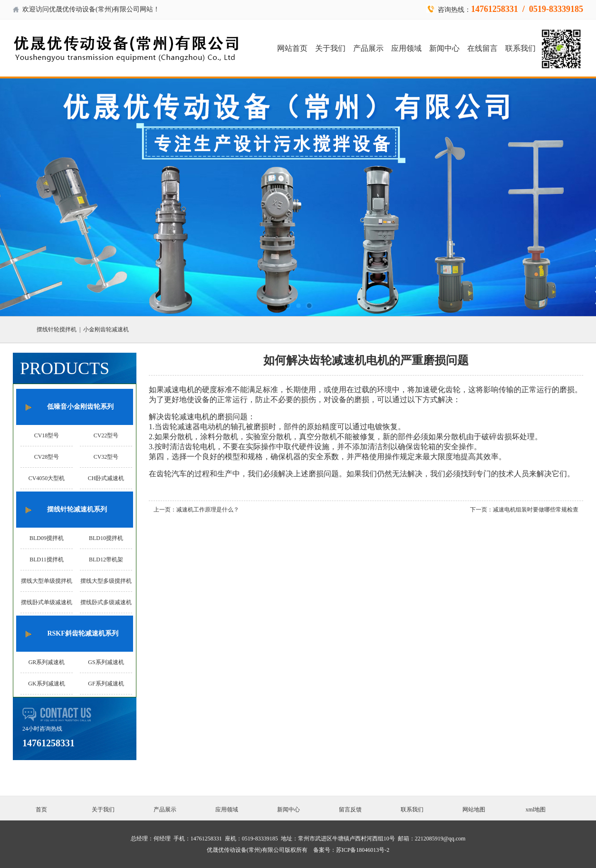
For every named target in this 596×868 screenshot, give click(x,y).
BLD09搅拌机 (47, 538)
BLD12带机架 (106, 559)
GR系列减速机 (47, 662)
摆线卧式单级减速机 (47, 602)
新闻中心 (444, 48)
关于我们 (330, 48)
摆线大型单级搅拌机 (47, 581)
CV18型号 (47, 435)
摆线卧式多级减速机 (106, 602)
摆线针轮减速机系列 (77, 509)
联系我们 (520, 48)
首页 (41, 810)
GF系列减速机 (106, 684)
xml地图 (536, 810)
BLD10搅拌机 (106, 538)
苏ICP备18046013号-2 (363, 850)
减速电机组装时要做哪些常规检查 (536, 510)
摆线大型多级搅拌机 (106, 581)
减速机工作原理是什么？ (208, 510)
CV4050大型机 (47, 478)
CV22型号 (106, 435)
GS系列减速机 (106, 662)
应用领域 (406, 48)
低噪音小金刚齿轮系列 (80, 407)
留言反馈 (350, 810)
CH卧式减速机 (106, 478)
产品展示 (368, 48)
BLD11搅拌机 (47, 559)
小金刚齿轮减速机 (106, 329)
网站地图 (474, 810)
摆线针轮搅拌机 (57, 329)
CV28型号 (47, 457)
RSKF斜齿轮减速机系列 (82, 633)
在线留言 (482, 48)
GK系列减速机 (46, 684)
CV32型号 (106, 457)
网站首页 (292, 48)
